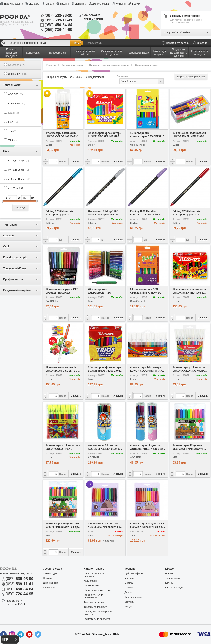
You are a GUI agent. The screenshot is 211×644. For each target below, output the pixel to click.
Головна (51, 65)
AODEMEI (15, 94)
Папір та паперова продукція (94, 575)
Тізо (12, 131)
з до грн (20, 203)
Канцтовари (90, 581)
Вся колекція (115, 535)
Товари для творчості (96, 607)
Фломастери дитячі (146, 65)
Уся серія (75, 145)
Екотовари (49, 588)
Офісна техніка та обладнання (94, 596)
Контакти (121, 4)
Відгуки (136, 4)
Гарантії (64, 4)
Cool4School (17, 103)
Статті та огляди (174, 588)
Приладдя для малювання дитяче (109, 65)
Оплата (50, 4)
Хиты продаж (50, 573)
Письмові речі (91, 585)
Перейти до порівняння (191, 77)
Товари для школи (73, 65)
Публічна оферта (13, 4)
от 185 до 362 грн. (20, 188)
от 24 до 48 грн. (18, 161)
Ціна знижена (51, 583)
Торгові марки (173, 578)
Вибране (202, 43)
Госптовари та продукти (97, 619)
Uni (100, 43)
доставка (34, 4)
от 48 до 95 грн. (18, 170)
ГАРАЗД (21, 208)
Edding (50, 223)
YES (12, 140)
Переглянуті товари (178, 43)
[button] (10, 639)
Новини (169, 573)
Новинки (48, 578)
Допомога (81, 4)
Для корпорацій (101, 4)
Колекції (170, 583)
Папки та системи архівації (99, 590)
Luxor (13, 122)
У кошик (76, 161)
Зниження (19, 74)
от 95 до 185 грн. (19, 179)
